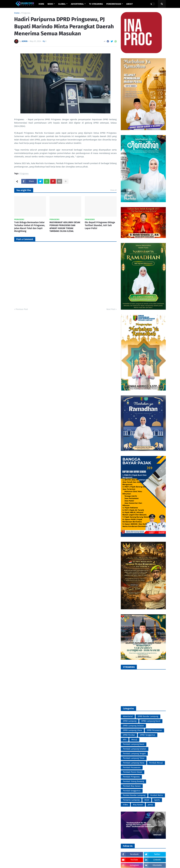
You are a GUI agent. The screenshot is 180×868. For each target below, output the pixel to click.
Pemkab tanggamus (132, 791)
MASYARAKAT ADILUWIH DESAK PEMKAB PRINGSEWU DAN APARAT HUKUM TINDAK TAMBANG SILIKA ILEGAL (65, 227)
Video (125, 805)
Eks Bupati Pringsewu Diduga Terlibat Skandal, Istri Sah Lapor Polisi (100, 225)
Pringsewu (26, 13)
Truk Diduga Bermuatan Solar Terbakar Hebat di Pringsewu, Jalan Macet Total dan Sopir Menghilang (30, 227)
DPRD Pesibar (129, 735)
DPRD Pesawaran (154, 730)
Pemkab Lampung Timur (134, 758)
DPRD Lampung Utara (132, 730)
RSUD (147, 800)
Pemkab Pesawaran (132, 767)
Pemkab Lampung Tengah (134, 754)
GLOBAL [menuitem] (62, 4)
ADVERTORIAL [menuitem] (77, 4)
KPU (125, 740)
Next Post (111, 309)
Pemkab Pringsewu (131, 777)
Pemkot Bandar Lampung (134, 795)
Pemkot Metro (157, 795)
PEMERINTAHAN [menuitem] (114, 4)
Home (17, 13)
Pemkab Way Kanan (132, 786)
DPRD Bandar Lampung (148, 716)
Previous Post (22, 309)
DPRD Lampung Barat (151, 721)
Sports (157, 800)
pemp (150, 805)
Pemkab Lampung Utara (134, 763)
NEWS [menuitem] (50, 4)
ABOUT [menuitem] (130, 4)
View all (113, 190)
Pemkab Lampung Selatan (135, 749)
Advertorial (128, 716)
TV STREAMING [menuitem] (96, 4)
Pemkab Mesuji (156, 763)
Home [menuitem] (41, 4)
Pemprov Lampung (131, 800)
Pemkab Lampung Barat (134, 744)
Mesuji (134, 740)
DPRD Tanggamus (148, 735)
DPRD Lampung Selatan (133, 726)
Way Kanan (138, 805)
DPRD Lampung (130, 721)
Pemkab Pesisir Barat (133, 772)
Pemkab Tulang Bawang (133, 781)
